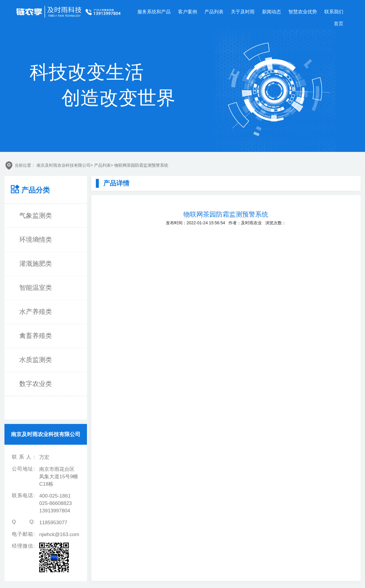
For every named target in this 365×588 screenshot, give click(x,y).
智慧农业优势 (303, 12)
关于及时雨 (243, 12)
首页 (339, 24)
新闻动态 (272, 12)
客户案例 (188, 12)
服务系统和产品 (154, 12)
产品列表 (214, 12)
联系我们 (334, 12)
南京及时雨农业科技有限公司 (64, 165)
